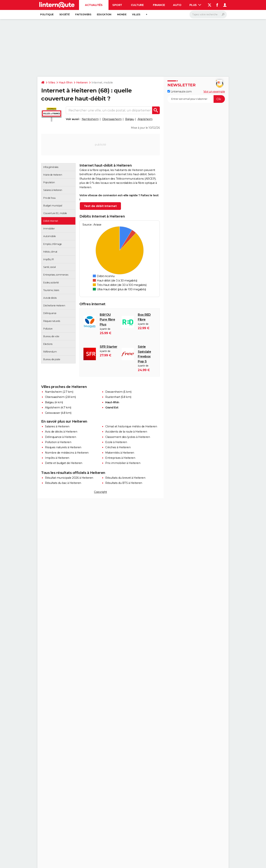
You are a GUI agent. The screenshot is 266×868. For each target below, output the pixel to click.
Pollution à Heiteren (58, 442)
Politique (47, 14)
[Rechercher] (208, 15)
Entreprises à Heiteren (120, 458)
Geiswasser (53, 413)
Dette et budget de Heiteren (64, 463)
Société (64, 14)
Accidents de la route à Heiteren (126, 432)
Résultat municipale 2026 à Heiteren (69, 478)
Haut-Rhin (66, 83)
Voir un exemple (214, 92)
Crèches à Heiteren (118, 447)
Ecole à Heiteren (116, 442)
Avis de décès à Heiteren (61, 432)
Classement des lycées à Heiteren (128, 437)
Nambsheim (90, 119)
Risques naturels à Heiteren (63, 447)
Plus (195, 5)
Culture (137, 5)
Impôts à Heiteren (57, 458)
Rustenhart (113, 397)
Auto (177, 5)
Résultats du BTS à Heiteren (124, 483)
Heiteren (82, 83)
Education (104, 14)
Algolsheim (145, 119)
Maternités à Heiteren (120, 453)
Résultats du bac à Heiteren (63, 483)
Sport (117, 5)
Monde (122, 14)
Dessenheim (114, 392)
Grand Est (112, 407)
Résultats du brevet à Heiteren (125, 478)
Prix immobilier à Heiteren (123, 463)
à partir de (109, 324)
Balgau (130, 119)
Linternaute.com (180, 92)
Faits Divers (83, 14)
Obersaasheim (112, 119)
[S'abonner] (196, 99)
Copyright (100, 492)
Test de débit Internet (100, 206)
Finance (159, 5)
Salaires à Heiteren (57, 426)
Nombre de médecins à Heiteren (67, 453)
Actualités (94, 5)
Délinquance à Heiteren (60, 437)
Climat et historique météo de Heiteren (131, 426)
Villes (136, 14)
